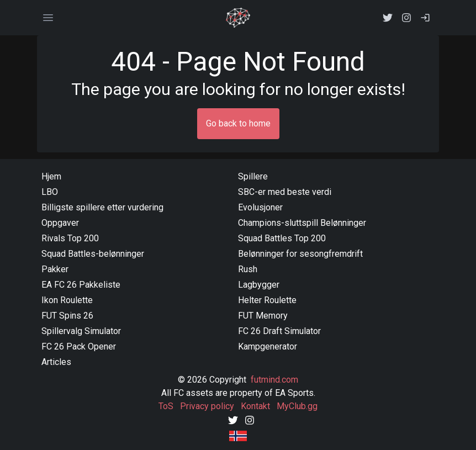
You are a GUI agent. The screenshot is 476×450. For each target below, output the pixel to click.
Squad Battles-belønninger (93, 254)
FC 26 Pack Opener (79, 346)
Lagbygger (259, 285)
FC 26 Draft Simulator (279, 331)
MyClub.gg (297, 406)
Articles (56, 362)
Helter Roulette (267, 300)
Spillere (253, 176)
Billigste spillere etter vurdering (102, 207)
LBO (50, 192)
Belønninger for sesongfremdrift (300, 254)
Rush (248, 269)
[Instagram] (250, 419)
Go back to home (238, 123)
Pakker (55, 269)
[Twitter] (233, 419)
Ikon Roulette (67, 300)
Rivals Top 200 (70, 238)
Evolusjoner (260, 207)
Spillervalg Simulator (81, 331)
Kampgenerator (268, 346)
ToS (166, 406)
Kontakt (255, 406)
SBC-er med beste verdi (285, 192)
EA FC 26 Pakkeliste (81, 285)
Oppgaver (60, 223)
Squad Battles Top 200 (282, 238)
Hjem (51, 176)
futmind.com (274, 380)
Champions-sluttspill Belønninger (302, 223)
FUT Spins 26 (67, 316)
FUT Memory (263, 316)
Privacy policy (207, 406)
